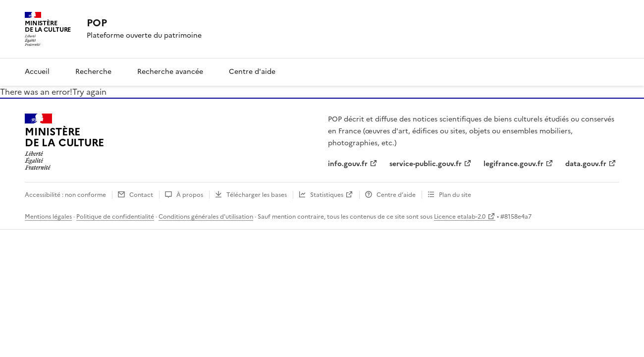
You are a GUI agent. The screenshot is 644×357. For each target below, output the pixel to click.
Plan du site (455, 195)
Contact (141, 195)
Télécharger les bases (257, 195)
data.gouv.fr (586, 164)
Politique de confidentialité (115, 217)
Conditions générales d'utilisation (206, 217)
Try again (89, 92)
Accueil (37, 72)
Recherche (93, 72)
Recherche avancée (170, 72)
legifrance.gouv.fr (513, 164)
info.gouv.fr (348, 164)
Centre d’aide (396, 195)
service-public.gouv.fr (426, 164)
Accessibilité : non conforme (65, 195)
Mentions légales (48, 217)
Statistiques (327, 195)
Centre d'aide (252, 72)
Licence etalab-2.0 (460, 217)
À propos (190, 195)
